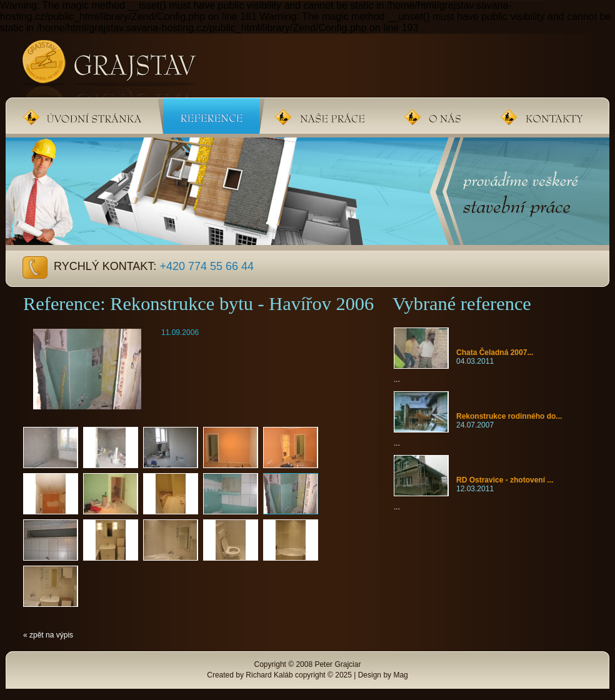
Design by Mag (383, 675)
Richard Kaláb (269, 675)
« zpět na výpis (48, 635)
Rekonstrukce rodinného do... (509, 416)
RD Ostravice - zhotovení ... (505, 480)
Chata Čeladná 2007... (495, 352)
